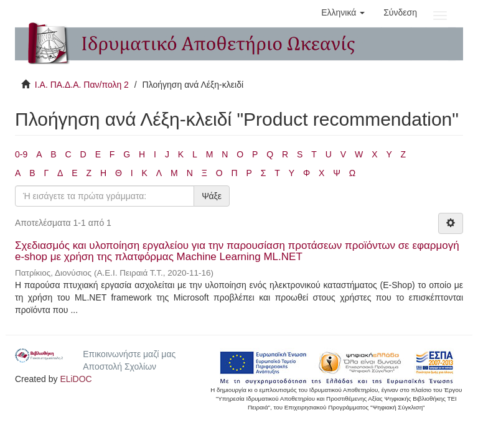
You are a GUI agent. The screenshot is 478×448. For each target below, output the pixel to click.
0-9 (21, 154)
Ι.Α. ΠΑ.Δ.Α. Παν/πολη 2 (82, 85)
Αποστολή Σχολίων (119, 366)
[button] (343, 12)
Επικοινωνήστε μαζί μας (129, 354)
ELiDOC (76, 379)
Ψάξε (212, 196)
